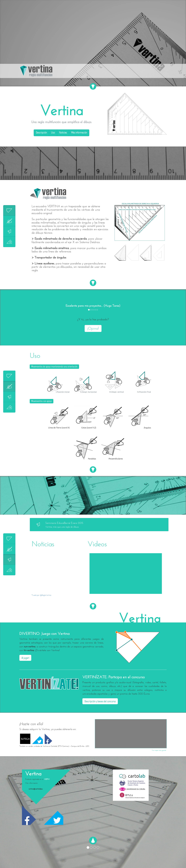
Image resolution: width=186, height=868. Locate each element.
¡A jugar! (25, 658)
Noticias (63, 133)
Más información (79, 133)
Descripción (41, 133)
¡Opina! (93, 328)
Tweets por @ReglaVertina (41, 595)
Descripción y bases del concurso (100, 702)
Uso (53, 133)
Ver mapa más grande (159, 750)
